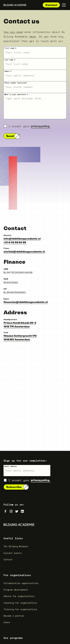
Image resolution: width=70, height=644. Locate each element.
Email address (11, 466)
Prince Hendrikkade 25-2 (20, 323)
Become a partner (14, 616)
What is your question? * (16, 94)
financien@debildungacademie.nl (26, 302)
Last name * (10, 60)
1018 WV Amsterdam (17, 339)
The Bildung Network (16, 546)
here (33, 37)
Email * (8, 71)
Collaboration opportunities (21, 583)
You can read (13, 32)
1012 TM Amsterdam (17, 326)
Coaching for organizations (20, 603)
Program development (16, 590)
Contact (51, 5)
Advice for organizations (19, 596)
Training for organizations (20, 609)
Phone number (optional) (16, 83)
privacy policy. (41, 126)
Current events (13, 553)
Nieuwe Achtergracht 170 (20, 336)
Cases (7, 622)
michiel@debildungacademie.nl (24, 252)
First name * (10, 48)
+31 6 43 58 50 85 (15, 242)
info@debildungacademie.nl (22, 239)
